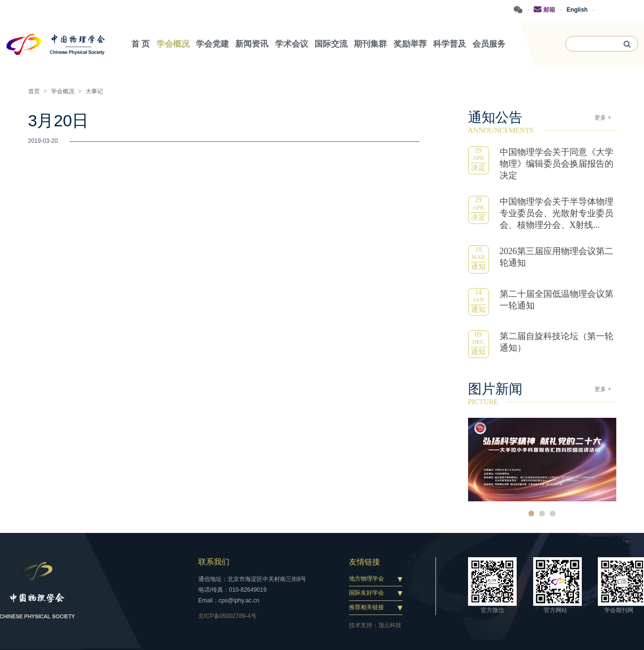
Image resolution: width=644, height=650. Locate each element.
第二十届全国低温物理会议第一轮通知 (557, 300)
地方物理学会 (366, 579)
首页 (34, 91)
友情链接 (365, 562)
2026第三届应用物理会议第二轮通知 (557, 257)
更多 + (603, 118)
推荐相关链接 (366, 607)
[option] (542, 459)
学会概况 (63, 91)
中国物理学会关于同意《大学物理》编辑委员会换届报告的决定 (557, 164)
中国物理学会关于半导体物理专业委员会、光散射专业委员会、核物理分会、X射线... (557, 213)
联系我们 (214, 562)
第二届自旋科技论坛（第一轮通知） (557, 342)
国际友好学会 (366, 593)
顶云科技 (390, 625)
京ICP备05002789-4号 (227, 616)
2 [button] (542, 513)
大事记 (94, 91)
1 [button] (531, 513)
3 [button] (553, 513)
